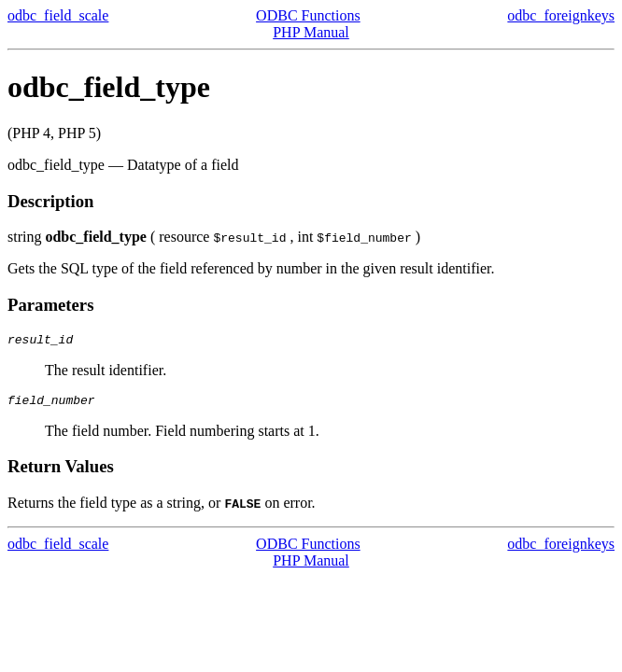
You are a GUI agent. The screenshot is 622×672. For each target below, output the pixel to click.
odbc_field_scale (58, 15)
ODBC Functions (308, 15)
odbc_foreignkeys (561, 15)
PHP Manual (311, 32)
